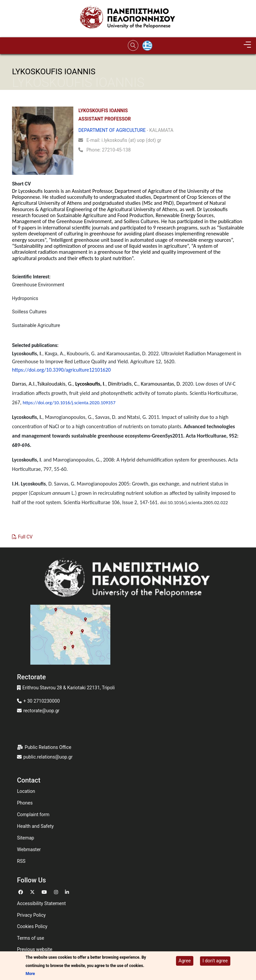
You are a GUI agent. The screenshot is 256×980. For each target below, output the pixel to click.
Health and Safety (35, 826)
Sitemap (25, 838)
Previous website (35, 949)
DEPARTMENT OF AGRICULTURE (112, 130)
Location (26, 791)
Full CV (25, 537)
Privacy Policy (31, 915)
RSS (21, 861)
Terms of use (31, 938)
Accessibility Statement (41, 903)
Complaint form (33, 815)
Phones (25, 803)
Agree (185, 961)
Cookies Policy (32, 926)
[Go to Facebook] (21, 891)
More (30, 974)
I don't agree (215, 961)
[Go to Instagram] (57, 891)
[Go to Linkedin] (68, 891)
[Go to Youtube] (45, 891)
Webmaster (29, 849)
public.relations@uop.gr (48, 757)
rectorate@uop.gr (41, 711)
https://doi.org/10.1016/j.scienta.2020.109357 (69, 403)
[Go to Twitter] (33, 891)
